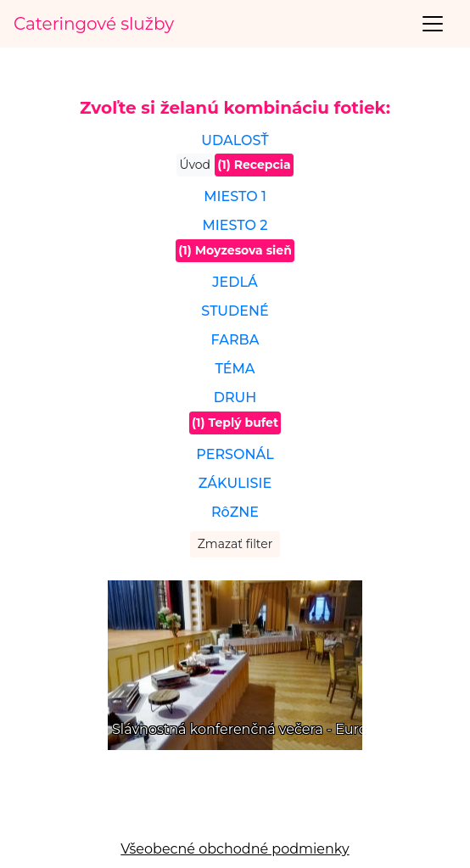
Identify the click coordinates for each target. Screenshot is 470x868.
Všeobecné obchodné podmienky (235, 849)
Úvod (195, 165)
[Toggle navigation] (433, 24)
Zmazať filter (235, 544)
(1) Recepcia (254, 165)
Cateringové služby (94, 24)
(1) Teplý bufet (235, 423)
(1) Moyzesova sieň (235, 250)
